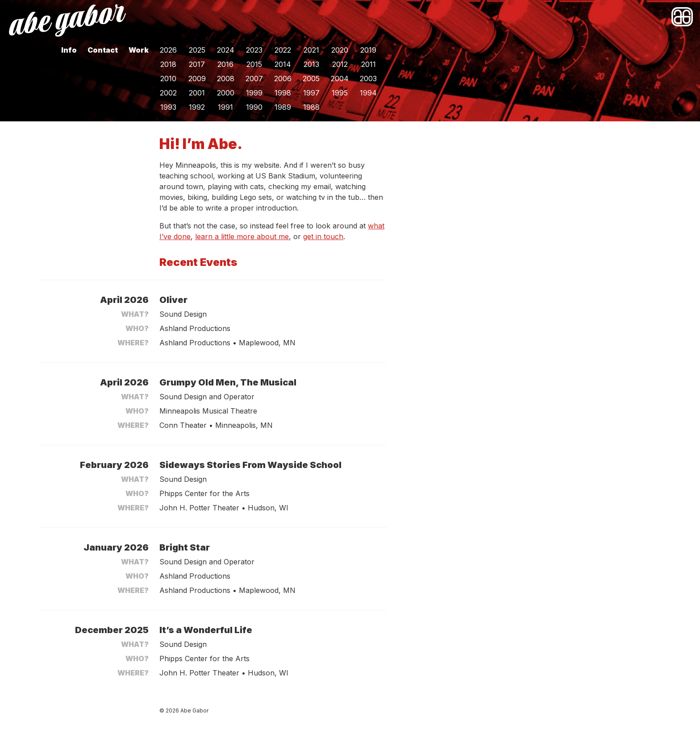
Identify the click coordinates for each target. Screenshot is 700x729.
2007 (254, 79)
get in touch (323, 236)
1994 (368, 93)
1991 (225, 107)
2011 (369, 64)
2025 (197, 50)
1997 (311, 93)
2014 (283, 64)
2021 (311, 50)
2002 (168, 93)
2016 (225, 64)
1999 (254, 93)
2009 (197, 79)
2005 (311, 79)
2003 (368, 79)
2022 (283, 50)
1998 (283, 93)
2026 (168, 50)
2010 (168, 79)
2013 (311, 64)
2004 (340, 79)
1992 (197, 107)
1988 (311, 107)
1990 (254, 107)
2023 (254, 50)
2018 (168, 64)
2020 (340, 50)
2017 (197, 64)
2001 (197, 93)
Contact (103, 50)
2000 (226, 93)
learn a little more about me (242, 236)
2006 (283, 79)
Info (69, 50)
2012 (340, 64)
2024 (226, 50)
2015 (254, 64)
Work (139, 50)
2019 (368, 50)
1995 (340, 93)
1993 (168, 107)
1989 (283, 107)
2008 (226, 79)
